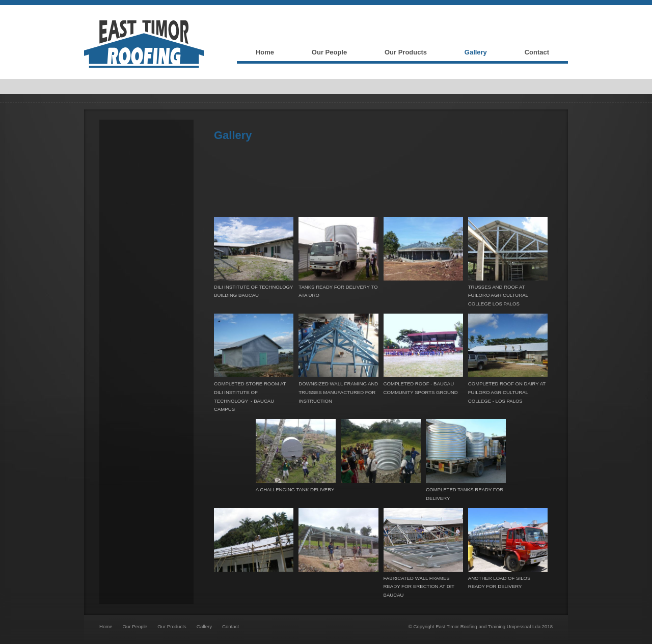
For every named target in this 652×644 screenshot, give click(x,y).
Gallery (204, 626)
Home (106, 626)
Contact (230, 626)
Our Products (172, 626)
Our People (135, 626)
